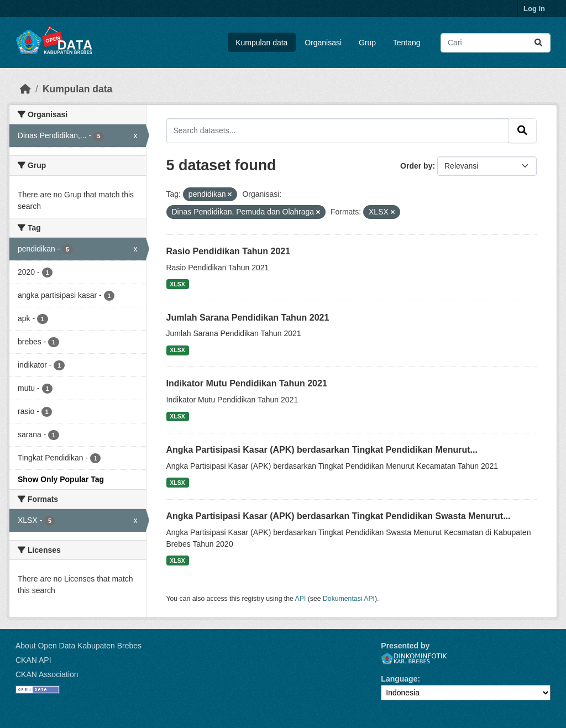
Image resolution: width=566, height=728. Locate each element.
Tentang (407, 43)
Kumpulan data (261, 43)
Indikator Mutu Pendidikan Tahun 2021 (247, 383)
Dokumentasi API (349, 599)
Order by (416, 166)
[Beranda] (25, 89)
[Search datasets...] (496, 43)
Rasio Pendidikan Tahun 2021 (229, 251)
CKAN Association (47, 674)
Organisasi (323, 43)
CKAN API (33, 660)
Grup (367, 43)
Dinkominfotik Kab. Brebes (414, 659)
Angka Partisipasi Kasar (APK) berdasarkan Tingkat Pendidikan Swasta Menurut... (339, 516)
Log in (534, 9)
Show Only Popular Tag (61, 479)
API (301, 599)
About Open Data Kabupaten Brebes (78, 646)
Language (399, 679)
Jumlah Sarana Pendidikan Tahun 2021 (248, 318)
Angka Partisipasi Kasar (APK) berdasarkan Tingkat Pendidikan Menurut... (322, 450)
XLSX (177, 284)
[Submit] (538, 43)
